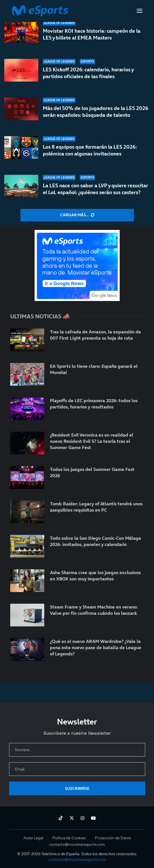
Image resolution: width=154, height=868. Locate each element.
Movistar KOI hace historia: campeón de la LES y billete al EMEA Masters (92, 34)
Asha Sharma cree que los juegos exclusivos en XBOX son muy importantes (95, 576)
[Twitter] (72, 818)
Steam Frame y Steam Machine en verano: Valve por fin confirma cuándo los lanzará (94, 610)
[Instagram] (83, 818)
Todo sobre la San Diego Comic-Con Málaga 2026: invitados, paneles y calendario (95, 541)
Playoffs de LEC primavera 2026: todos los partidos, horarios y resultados (94, 404)
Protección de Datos (113, 838)
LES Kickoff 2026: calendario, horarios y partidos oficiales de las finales (88, 73)
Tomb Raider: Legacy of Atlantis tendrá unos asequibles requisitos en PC (96, 507)
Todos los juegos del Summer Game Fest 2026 (92, 472)
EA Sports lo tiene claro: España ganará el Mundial (94, 369)
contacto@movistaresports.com (77, 844)
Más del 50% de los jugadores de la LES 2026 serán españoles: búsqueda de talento (96, 112)
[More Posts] (77, 215)
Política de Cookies (69, 838)
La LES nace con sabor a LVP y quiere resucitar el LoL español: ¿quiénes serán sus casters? (95, 189)
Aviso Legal (33, 838)
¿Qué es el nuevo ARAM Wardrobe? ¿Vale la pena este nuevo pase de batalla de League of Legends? (96, 648)
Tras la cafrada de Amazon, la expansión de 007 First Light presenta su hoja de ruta (95, 335)
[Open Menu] (140, 11)
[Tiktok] (61, 818)
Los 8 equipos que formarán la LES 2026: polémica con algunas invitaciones (90, 150)
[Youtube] (93, 818)
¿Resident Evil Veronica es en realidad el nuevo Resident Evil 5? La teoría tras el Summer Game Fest (92, 441)
